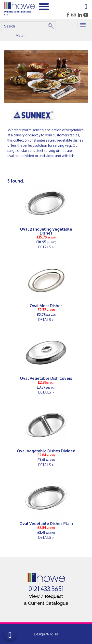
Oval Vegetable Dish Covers (46, 378)
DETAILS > (46, 247)
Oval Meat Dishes (46, 305)
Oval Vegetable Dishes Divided (46, 451)
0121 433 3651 (46, 589)
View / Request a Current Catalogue (46, 599)
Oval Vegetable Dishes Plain (46, 523)
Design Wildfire (46, 634)
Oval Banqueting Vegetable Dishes (46, 231)
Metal (20, 35)
